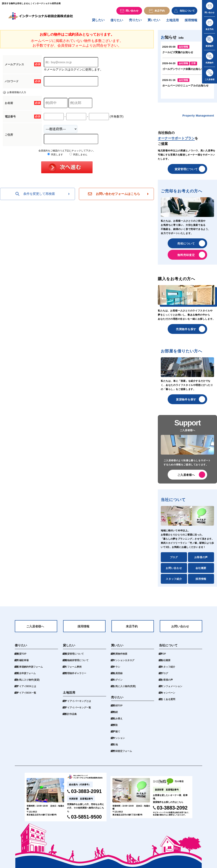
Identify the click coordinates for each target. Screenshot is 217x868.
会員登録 (118, 676)
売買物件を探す (186, 331)
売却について (186, 245)
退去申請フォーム (26, 676)
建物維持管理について (77, 663)
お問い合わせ (174, 570)
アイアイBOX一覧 (26, 695)
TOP (163, 656)
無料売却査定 (186, 257)
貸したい (98, 22)
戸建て (117, 734)
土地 (115, 747)
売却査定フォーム (123, 754)
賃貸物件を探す (186, 401)
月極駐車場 (23, 663)
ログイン (118, 682)
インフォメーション (172, 689)
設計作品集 (71, 717)
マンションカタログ (124, 663)
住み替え (118, 721)
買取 (115, 728)
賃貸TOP (22, 656)
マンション (119, 741)
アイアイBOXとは (26, 689)
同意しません (78, 156)
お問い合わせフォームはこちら (114, 196)
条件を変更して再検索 (35, 196)
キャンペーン (168, 695)
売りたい (135, 22)
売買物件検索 (120, 656)
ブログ (174, 559)
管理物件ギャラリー (76, 676)
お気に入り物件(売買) (124, 689)
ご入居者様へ (186, 477)
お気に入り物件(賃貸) (28, 682)
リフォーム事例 (73, 669)
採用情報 (191, 22)
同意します (55, 156)
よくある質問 (168, 702)
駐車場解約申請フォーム (30, 669)
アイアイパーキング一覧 (78, 710)
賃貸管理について (186, 171)
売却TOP (118, 708)
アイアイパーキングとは (78, 704)
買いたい (154, 22)
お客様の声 (201, 559)
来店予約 (132, 629)
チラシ (117, 669)
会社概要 (201, 570)
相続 (115, 715)
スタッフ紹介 (174, 581)
